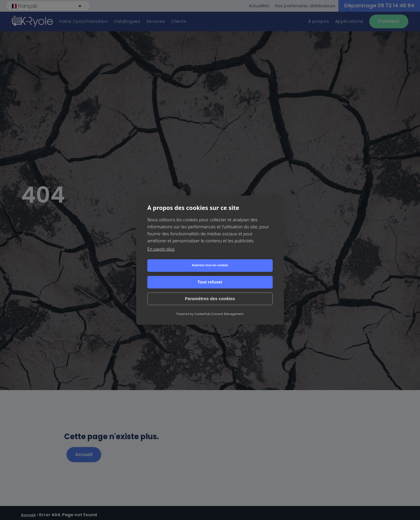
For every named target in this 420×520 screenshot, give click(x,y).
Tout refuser (242, 274)
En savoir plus (161, 257)
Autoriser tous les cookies (177, 274)
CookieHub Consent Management (219, 305)
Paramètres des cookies (210, 290)
